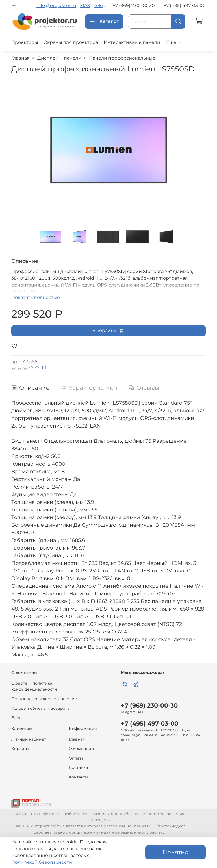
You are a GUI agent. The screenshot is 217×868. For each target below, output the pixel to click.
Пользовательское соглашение (44, 699)
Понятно (175, 852)
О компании (81, 748)
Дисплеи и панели (59, 58)
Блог (16, 718)
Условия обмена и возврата (40, 708)
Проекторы (25, 42)
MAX (85, 6)
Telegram (104, 6)
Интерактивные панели (132, 42)
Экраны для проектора (71, 42)
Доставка (78, 767)
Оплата (76, 758)
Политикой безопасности (42, 862)
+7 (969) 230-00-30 (134, 6)
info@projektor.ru (56, 6)
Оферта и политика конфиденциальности (34, 686)
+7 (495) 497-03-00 (185, 6)
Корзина (20, 748)
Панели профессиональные (122, 58)
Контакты (78, 777)
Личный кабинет (29, 739)
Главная (20, 58)
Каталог (104, 21)
